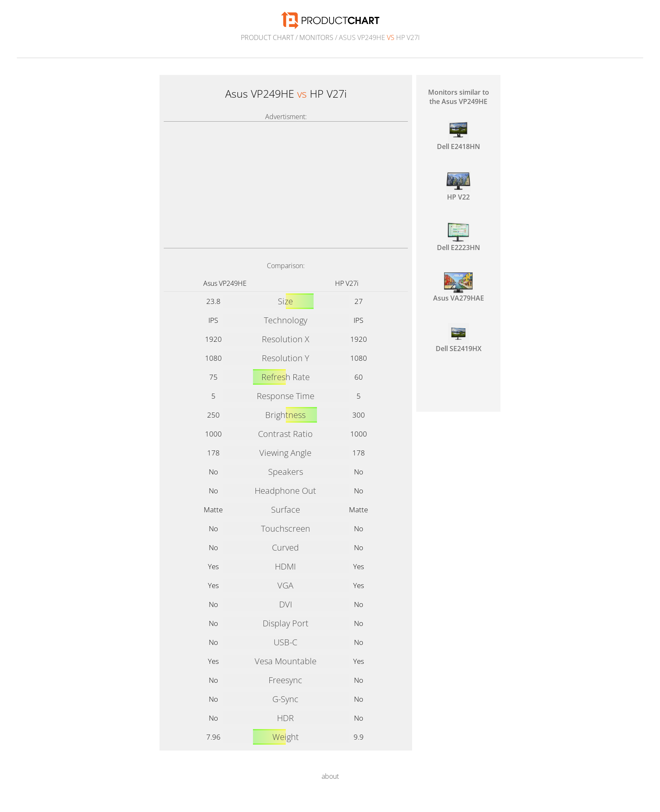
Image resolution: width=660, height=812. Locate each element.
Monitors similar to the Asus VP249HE (459, 97)
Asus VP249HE (225, 283)
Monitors (316, 37)
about (330, 776)
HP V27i (347, 283)
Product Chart (267, 37)
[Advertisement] (286, 185)
